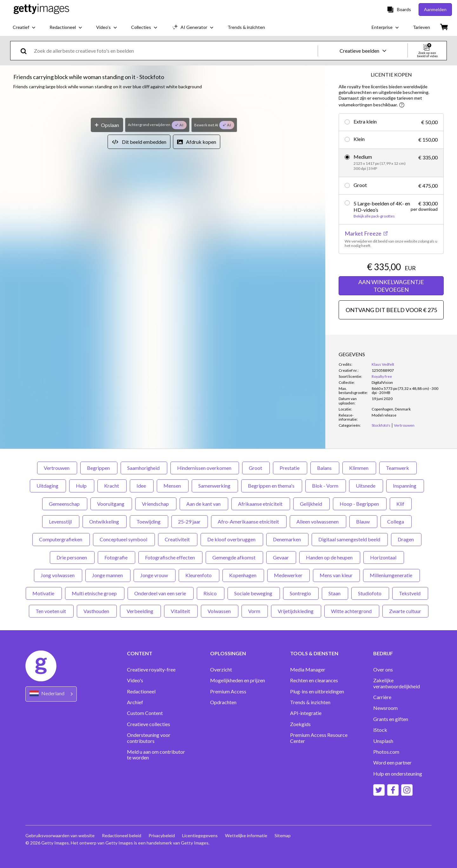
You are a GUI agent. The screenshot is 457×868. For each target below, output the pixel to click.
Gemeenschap (65, 504)
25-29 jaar (190, 521)
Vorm (255, 611)
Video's (135, 680)
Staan (335, 593)
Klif (401, 504)
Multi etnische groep (95, 593)
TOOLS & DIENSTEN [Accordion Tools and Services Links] (314, 653)
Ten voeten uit (51, 611)
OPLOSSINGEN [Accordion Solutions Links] (228, 653)
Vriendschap (156, 504)
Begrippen (99, 468)
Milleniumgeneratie (391, 575)
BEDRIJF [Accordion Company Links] (383, 653)
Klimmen (359, 468)
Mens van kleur (336, 575)
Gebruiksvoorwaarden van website (60, 835)
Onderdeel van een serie (161, 593)
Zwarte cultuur (405, 611)
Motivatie (44, 593)
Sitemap (284, 835)
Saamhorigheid (144, 468)
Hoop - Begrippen (360, 504)
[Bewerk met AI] (214, 337)
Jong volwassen (58, 575)
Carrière (382, 697)
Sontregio (301, 593)
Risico (211, 593)
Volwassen (220, 611)
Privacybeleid (162, 835)
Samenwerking (215, 486)
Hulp (82, 486)
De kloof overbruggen (232, 539)
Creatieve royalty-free (151, 670)
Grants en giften (391, 719)
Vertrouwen (57, 468)
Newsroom (385, 708)
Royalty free (382, 376)
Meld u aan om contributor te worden (156, 755)
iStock (380, 730)
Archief (135, 702)
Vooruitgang (111, 504)
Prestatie (290, 468)
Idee (142, 486)
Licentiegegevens (201, 835)
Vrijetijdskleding (296, 611)
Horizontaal (384, 557)
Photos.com (386, 752)
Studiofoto (370, 593)
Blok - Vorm (326, 486)
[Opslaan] (107, 337)
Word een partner (392, 763)
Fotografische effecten (170, 557)
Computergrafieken (61, 539)
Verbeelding (140, 611)
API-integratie (306, 713)
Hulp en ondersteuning (398, 774)
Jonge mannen (108, 575)
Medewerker (288, 575)
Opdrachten (223, 702)
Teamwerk (398, 468)
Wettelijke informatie (247, 835)
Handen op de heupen (330, 557)
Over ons (383, 670)
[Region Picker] (51, 694)
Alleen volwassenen (318, 521)
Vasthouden (97, 611)
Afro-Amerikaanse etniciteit (249, 521)
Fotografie (116, 557)
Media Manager (308, 670)
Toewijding (149, 521)
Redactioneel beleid (122, 835)
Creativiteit (178, 539)
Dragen (406, 539)
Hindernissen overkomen (205, 468)
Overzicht (221, 670)
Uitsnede (366, 486)
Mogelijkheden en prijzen (238, 680)
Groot (256, 468)
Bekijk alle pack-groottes (374, 216)
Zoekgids (300, 724)
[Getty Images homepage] (41, 9)
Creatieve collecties (149, 724)
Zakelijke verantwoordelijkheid (397, 683)
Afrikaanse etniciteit (261, 504)
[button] (163, 210)
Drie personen (72, 557)
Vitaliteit (181, 611)
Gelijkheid (311, 504)
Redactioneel (141, 691)
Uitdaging (48, 486)
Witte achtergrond (352, 611)
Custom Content (145, 713)
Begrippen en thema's (272, 486)
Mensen (173, 486)
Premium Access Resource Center (319, 738)
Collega (396, 521)
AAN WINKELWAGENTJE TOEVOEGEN (391, 286)
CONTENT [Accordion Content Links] (140, 653)
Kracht (112, 486)
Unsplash (383, 741)
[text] (175, 51)
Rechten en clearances (314, 680)
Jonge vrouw (155, 575)
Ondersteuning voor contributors (149, 738)
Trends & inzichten (310, 702)
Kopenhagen (243, 575)
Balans (325, 468)
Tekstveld (410, 593)
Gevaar (281, 557)
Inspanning (405, 486)
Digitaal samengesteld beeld (350, 539)
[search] (26, 51)
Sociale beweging (254, 593)
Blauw (363, 521)
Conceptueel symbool (124, 539)
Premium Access (228, 691)
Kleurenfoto (199, 575)
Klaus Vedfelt (383, 364)
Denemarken (287, 539)
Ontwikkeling (105, 521)
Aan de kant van (204, 504)
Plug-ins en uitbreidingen (317, 691)
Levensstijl (61, 521)
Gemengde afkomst (234, 557)
